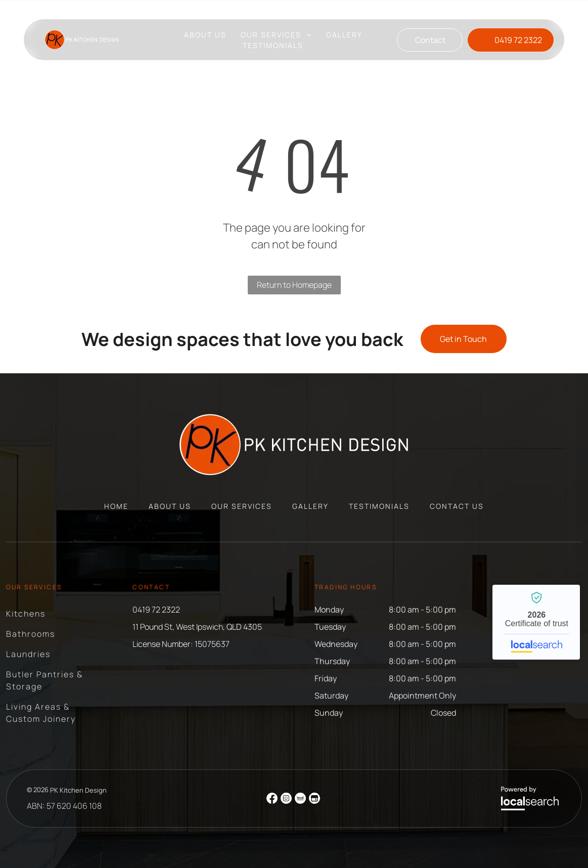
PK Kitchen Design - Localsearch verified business (536, 622)
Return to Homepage (294, 285)
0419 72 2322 (156, 610)
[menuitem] (205, 35)
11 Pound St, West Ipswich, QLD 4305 (300, 9)
